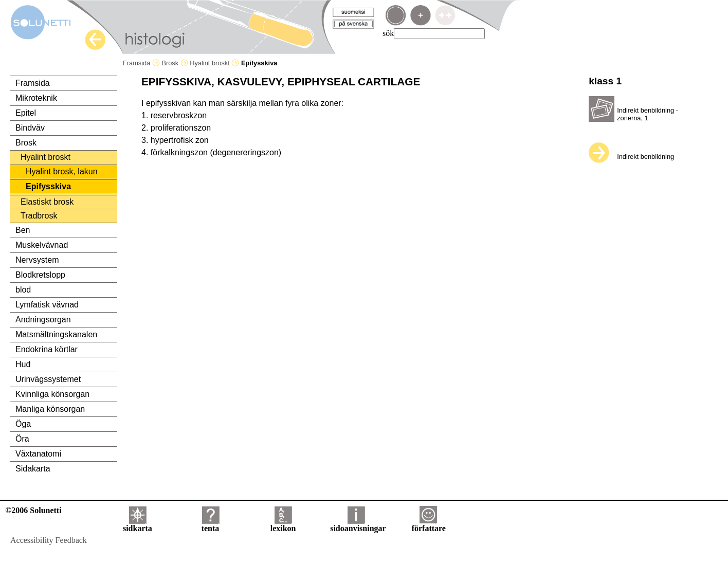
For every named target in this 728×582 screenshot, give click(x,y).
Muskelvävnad (42, 245)
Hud (23, 364)
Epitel (26, 113)
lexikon (283, 525)
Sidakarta (33, 469)
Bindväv (30, 128)
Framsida (141, 63)
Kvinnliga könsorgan (52, 394)
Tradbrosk (39, 216)
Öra (22, 439)
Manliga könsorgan (50, 409)
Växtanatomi (38, 454)
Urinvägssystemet (48, 379)
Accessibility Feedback (49, 540)
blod (23, 290)
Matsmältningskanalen (56, 334)
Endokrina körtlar (47, 349)
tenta (211, 525)
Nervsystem (37, 260)
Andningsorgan (43, 320)
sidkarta (138, 525)
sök (388, 33)
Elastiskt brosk (47, 202)
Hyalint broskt (214, 63)
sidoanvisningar (358, 525)
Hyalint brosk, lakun (62, 171)
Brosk (175, 63)
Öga (23, 424)
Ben (23, 230)
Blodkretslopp (40, 275)
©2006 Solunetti (33, 510)
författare (429, 525)
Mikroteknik (36, 98)
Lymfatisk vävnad (47, 305)
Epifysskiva (48, 186)
